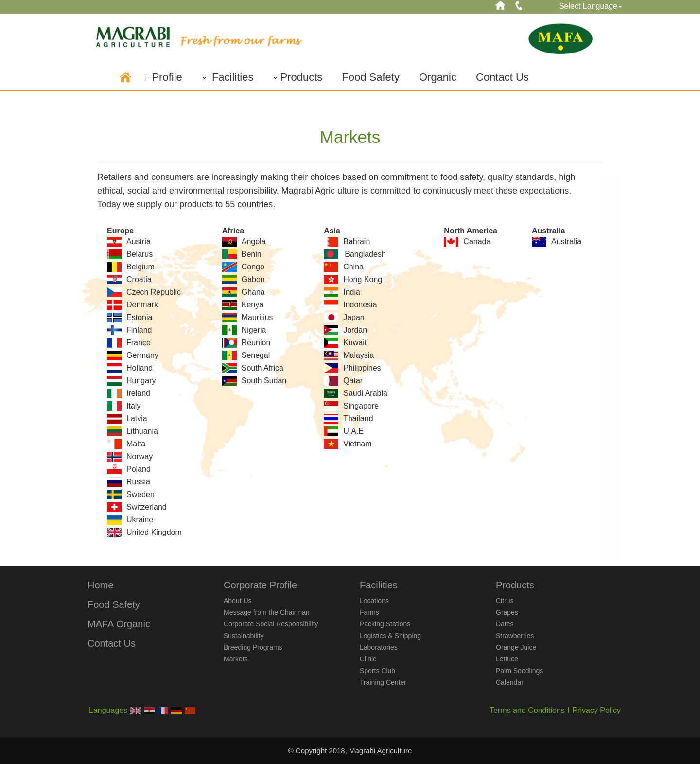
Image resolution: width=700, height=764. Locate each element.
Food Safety (371, 77)
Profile (163, 77)
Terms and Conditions (527, 710)
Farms (369, 612)
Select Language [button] (591, 6)
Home (100, 585)
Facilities (228, 77)
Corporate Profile (260, 585)
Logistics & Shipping (390, 636)
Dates (505, 624)
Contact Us (502, 77)
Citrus (505, 601)
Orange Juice (516, 647)
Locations (374, 601)
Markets (236, 659)
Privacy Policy (596, 710)
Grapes (507, 612)
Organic (438, 77)
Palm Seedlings (519, 671)
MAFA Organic (119, 624)
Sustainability (244, 636)
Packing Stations (385, 624)
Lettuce (507, 659)
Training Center (383, 682)
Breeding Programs (253, 647)
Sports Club (377, 671)
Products (297, 77)
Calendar (510, 682)
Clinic (368, 659)
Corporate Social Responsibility (271, 624)
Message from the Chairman (267, 612)
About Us (238, 601)
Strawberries (515, 636)
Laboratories (379, 647)
